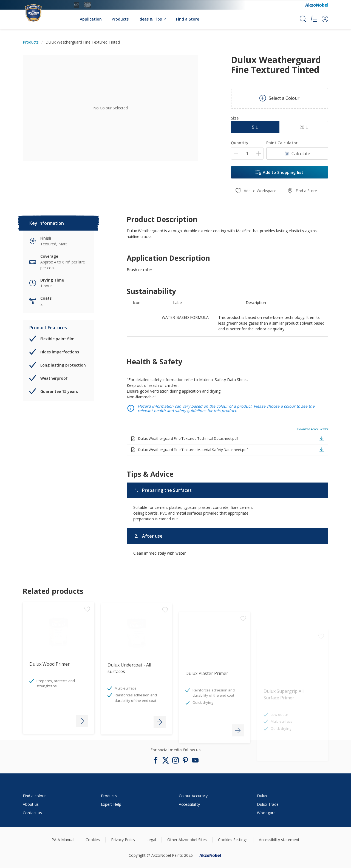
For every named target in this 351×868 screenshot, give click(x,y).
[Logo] (39, 10)
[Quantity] (247, 153)
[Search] (303, 19)
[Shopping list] (314, 19)
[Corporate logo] (317, 5)
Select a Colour (279, 98)
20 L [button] (304, 127)
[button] (325, 19)
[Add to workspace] (87, 645)
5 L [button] (255, 127)
